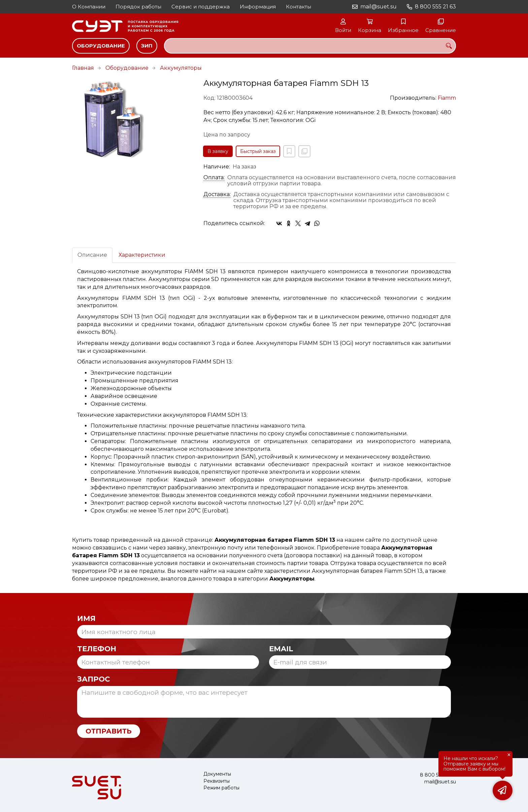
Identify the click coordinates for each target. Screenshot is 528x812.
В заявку (218, 151)
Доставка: (217, 194)
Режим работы (221, 788)
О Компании (89, 7)
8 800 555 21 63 (435, 7)
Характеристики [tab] (142, 255)
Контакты (299, 7)
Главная (83, 68)
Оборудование (101, 46)
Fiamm (447, 98)
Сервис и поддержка (201, 7)
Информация (258, 7)
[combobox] (310, 46)
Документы (217, 774)
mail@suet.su (378, 7)
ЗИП (147, 46)
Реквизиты (217, 781)
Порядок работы (138, 7)
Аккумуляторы (181, 68)
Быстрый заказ (258, 151)
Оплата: (214, 178)
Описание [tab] (92, 255)
